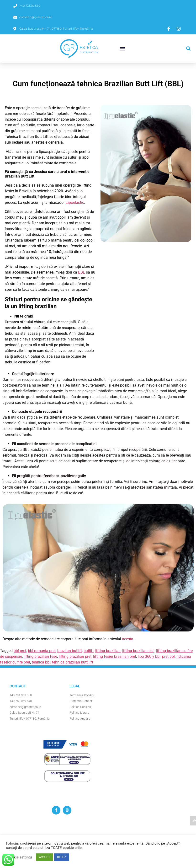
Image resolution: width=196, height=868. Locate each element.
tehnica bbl (41, 662)
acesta (128, 639)
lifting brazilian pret (75, 656)
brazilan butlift (70, 651)
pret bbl (168, 656)
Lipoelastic (75, 202)
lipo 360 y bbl (149, 656)
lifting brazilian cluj (138, 651)
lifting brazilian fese (40, 656)
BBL (82, 272)
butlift (89, 651)
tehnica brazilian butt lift (73, 662)
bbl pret (20, 651)
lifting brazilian (108, 651)
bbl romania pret (42, 651)
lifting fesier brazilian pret (115, 656)
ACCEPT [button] (45, 857)
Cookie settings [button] (20, 857)
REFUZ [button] (62, 857)
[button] (122, 49)
